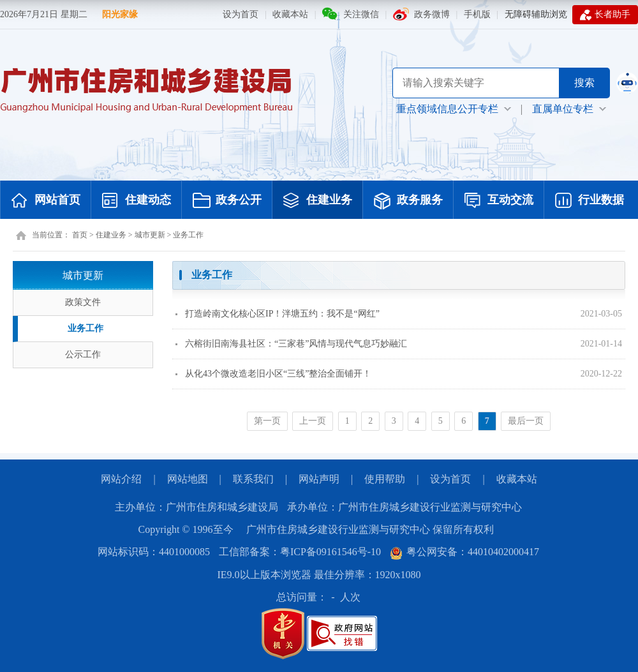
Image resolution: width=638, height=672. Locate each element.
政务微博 (432, 14)
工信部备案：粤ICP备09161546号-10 (300, 552)
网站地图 (188, 479)
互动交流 (499, 201)
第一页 (267, 421)
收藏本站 (290, 14)
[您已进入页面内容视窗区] (399, 351)
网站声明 (319, 479)
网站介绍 (121, 479)
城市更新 (150, 235)
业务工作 (188, 235)
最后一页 (526, 421)
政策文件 (83, 302)
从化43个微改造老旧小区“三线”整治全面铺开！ (273, 374)
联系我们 (253, 479)
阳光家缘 (120, 14)
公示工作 (83, 355)
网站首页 (46, 201)
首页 (80, 235)
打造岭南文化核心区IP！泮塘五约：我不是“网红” (278, 314)
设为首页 (241, 14)
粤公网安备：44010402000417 (464, 552)
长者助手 (605, 15)
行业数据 (590, 201)
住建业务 (318, 201)
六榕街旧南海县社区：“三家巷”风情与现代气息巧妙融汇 (291, 344)
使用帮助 (385, 479)
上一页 (313, 421)
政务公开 (227, 201)
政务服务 (408, 201)
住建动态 (137, 201)
